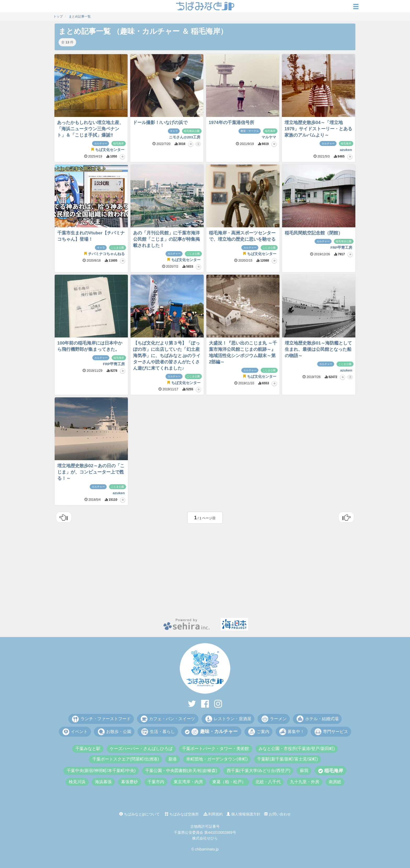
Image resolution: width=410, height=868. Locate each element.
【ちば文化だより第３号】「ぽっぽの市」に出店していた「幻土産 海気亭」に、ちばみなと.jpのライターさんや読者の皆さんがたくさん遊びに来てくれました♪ (167, 356)
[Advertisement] (205, 573)
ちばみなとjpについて (139, 814)
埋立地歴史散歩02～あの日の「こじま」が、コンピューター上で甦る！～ (91, 472)
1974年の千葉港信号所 (231, 123)
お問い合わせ (277, 814)
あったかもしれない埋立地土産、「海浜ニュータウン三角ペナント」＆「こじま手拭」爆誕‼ (90, 129)
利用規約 (213, 814)
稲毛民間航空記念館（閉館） (314, 233)
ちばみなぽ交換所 (182, 814)
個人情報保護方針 (243, 814)
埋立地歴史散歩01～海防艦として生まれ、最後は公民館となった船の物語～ (318, 349)
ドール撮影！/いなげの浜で (160, 123)
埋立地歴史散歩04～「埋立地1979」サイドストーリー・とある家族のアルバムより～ (318, 129)
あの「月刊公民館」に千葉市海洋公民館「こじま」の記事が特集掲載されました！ (166, 239)
